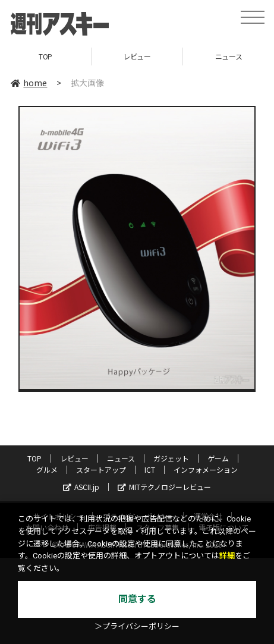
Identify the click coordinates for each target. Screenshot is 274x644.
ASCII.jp (81, 487)
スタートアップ (101, 469)
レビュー (137, 56)
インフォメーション (206, 469)
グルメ (47, 469)
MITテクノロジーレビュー (164, 487)
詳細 (227, 556)
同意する (137, 599)
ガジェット (171, 458)
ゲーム (218, 458)
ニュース (121, 458)
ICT (150, 469)
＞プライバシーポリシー (137, 626)
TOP (45, 56)
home (29, 83)
